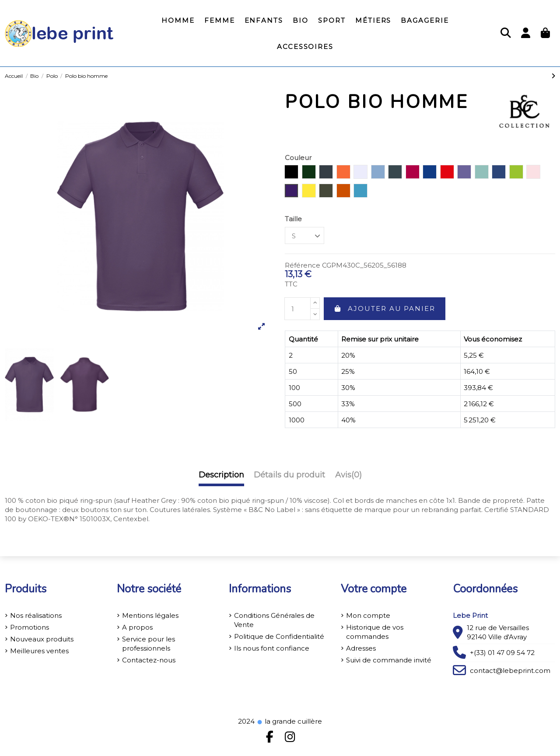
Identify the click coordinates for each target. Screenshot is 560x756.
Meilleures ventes (39, 651)
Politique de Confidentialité (279, 636)
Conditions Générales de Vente (274, 620)
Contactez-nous (149, 660)
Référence (303, 265)
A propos (137, 627)
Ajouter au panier (385, 308)
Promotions (30, 627)
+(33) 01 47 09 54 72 (502, 653)
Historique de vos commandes (375, 632)
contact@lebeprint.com (510, 671)
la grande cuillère (289, 721)
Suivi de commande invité (389, 660)
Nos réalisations (36, 615)
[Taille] (304, 235)
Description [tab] (221, 475)
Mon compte (368, 615)
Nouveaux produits (42, 639)
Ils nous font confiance (272, 648)
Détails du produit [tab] (289, 475)
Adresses (361, 648)
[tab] (348, 477)
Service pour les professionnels (149, 644)
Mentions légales (150, 615)
